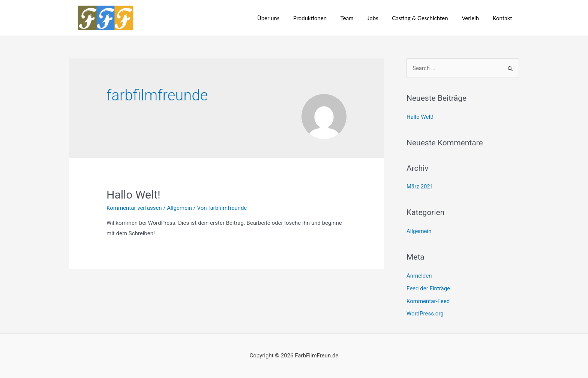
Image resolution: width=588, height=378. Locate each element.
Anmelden (419, 276)
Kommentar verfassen (134, 208)
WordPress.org (425, 314)
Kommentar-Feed (428, 301)
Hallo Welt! (133, 195)
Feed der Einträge (428, 288)
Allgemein (179, 208)
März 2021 (420, 187)
